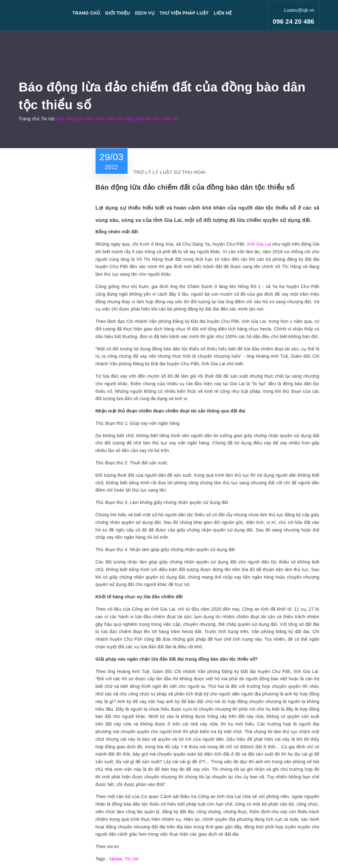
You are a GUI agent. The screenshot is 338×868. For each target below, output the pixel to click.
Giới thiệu (117, 13)
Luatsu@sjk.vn (299, 10)
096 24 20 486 (294, 22)
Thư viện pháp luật (184, 13)
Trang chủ (86, 13)
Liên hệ (223, 13)
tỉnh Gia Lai (259, 244)
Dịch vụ (145, 13)
